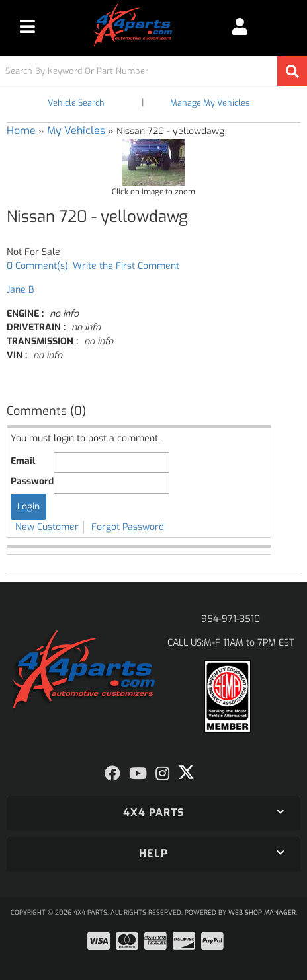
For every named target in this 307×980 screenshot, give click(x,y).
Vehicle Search (76, 103)
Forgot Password (128, 527)
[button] (153, 71)
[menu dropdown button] (28, 26)
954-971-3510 (231, 619)
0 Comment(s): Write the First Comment (93, 266)
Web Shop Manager (262, 912)
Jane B (20, 290)
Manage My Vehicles (210, 103)
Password (32, 481)
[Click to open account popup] (240, 26)
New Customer (47, 527)
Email (23, 461)
